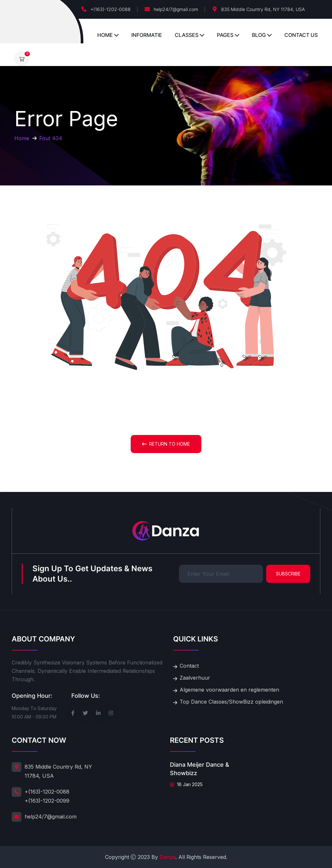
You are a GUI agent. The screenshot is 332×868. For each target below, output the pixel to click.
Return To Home (166, 444)
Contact (189, 666)
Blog (259, 35)
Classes (187, 35)
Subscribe (288, 574)
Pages (225, 35)
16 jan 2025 (186, 784)
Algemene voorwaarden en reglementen (229, 690)
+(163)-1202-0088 (111, 9)
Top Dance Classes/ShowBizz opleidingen (231, 702)
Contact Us (301, 35)
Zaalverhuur (195, 678)
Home (105, 35)
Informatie (147, 35)
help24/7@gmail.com (176, 9)
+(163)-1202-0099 (47, 801)
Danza (167, 857)
